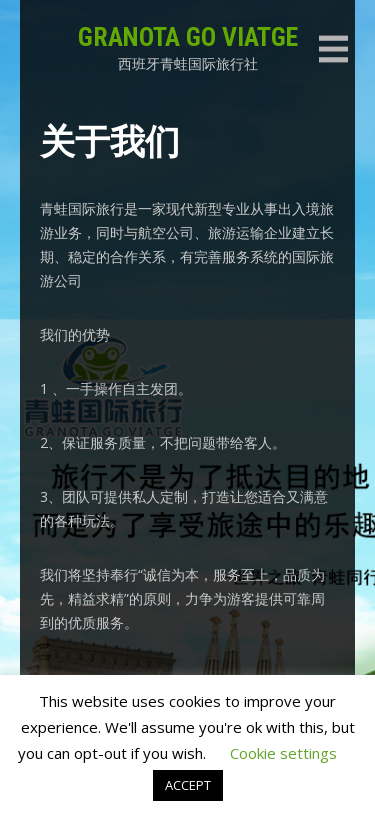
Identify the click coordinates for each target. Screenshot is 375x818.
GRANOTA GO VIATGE (188, 37)
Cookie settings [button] (283, 753)
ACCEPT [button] (188, 785)
